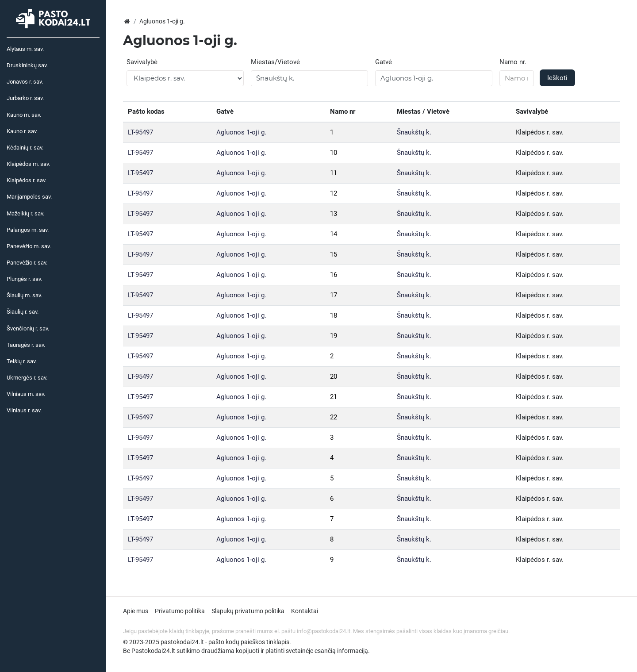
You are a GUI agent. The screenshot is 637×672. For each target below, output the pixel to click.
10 (334, 153)
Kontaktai (305, 611)
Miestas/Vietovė (275, 62)
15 (334, 254)
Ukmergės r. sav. (27, 378)
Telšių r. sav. (22, 361)
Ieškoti (557, 78)
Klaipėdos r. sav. (27, 180)
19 (334, 336)
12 (334, 193)
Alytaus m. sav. (25, 49)
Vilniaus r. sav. (24, 410)
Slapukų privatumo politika (248, 611)
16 (334, 275)
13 (334, 214)
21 (334, 397)
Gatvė (384, 62)
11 (334, 173)
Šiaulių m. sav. (24, 295)
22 (334, 417)
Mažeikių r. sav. (25, 213)
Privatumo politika (180, 611)
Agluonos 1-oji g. (241, 132)
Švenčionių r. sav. (28, 328)
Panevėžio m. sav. (29, 246)
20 (334, 376)
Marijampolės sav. (29, 197)
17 (334, 295)
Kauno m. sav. (24, 115)
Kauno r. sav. (22, 131)
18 (334, 315)
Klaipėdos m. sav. (28, 164)
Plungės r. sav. (24, 279)
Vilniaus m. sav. (26, 394)
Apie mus (136, 611)
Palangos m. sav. (28, 230)
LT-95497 (140, 132)
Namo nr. (513, 62)
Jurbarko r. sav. (25, 98)
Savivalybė (142, 62)
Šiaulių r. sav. (23, 312)
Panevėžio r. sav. (27, 263)
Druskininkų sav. (27, 65)
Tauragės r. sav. (26, 345)
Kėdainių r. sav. (25, 148)
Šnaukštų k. (414, 132)
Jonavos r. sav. (25, 82)
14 (334, 234)
